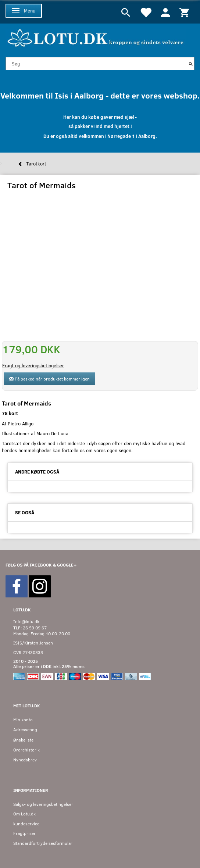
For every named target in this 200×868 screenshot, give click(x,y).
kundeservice (26, 824)
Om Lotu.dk (24, 814)
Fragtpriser (24, 833)
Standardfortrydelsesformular (43, 843)
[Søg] (191, 64)
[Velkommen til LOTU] (96, 37)
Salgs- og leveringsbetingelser (43, 804)
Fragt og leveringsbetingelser (33, 365)
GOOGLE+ (67, 565)
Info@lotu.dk (26, 621)
